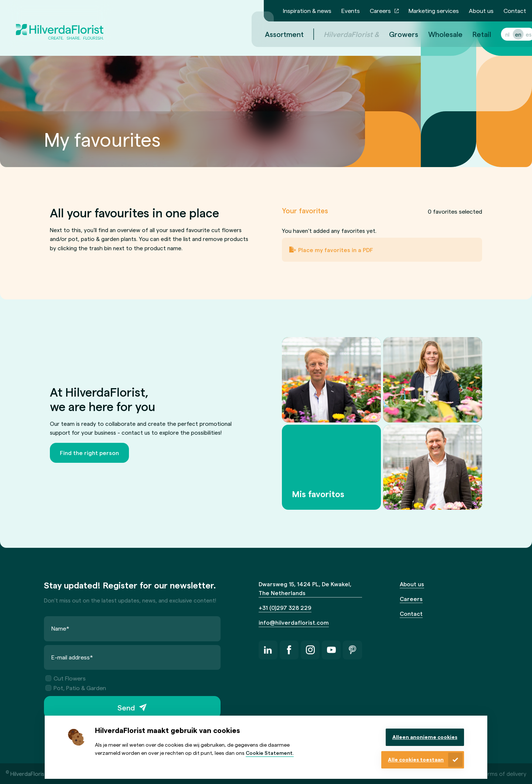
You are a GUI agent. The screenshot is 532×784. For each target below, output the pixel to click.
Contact (515, 11)
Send (126, 707)
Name (60, 628)
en (509, 34)
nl (499, 34)
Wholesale (436, 34)
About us (481, 11)
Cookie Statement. (270, 753)
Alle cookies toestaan (416, 759)
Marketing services (434, 11)
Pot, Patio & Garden (76, 687)
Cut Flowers (66, 678)
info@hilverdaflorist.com (294, 622)
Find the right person (89, 453)
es (520, 34)
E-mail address (72, 657)
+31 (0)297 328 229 (285, 607)
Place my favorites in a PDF (336, 250)
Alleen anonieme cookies (425, 737)
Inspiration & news (307, 11)
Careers (380, 11)
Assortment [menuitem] (275, 34)
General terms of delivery (493, 773)
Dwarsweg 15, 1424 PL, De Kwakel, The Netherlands (305, 588)
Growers (395, 34)
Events (351, 11)
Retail (473, 34)
